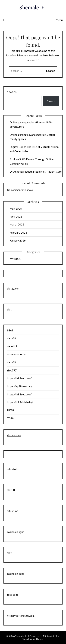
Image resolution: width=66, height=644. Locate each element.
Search (12, 92)
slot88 (11, 490)
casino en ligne (16, 532)
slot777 (12, 370)
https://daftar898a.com (21, 616)
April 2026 (16, 216)
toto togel (13, 595)
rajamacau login (16, 354)
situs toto (13, 469)
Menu (59, 20)
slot (9, 309)
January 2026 (18, 240)
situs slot (12, 511)
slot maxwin (14, 435)
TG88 (10, 418)
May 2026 (16, 209)
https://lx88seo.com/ (19, 394)
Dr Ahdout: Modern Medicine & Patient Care (36, 172)
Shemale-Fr (33, 7)
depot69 (12, 346)
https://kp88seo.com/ (20, 386)
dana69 (11, 338)
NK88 (10, 410)
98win (11, 330)
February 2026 (18, 233)
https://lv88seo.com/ (19, 378)
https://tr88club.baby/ (20, 402)
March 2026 (17, 224)
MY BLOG (15, 259)
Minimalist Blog (51, 636)
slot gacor (13, 288)
